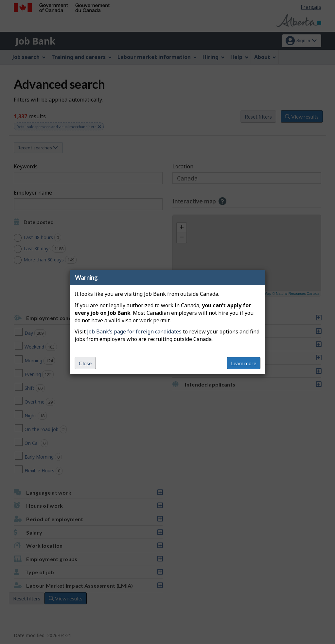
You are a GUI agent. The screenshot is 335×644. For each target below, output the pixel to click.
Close (85, 363)
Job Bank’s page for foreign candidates (134, 331)
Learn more (244, 363)
